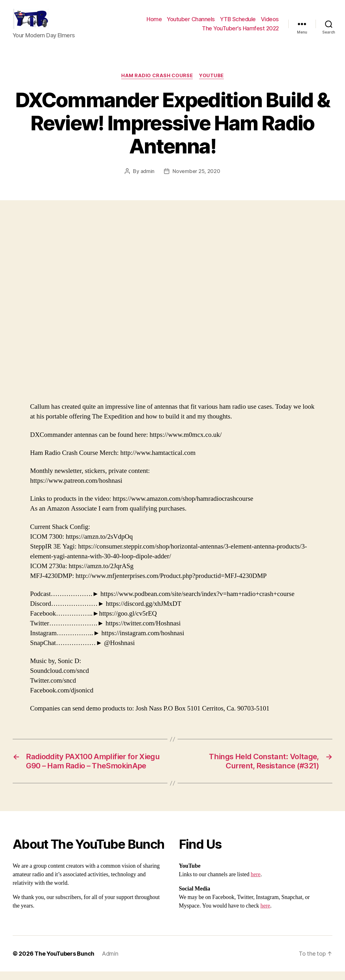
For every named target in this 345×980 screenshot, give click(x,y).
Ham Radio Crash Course (157, 84)
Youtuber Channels (191, 23)
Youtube (211, 84)
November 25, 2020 (196, 179)
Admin (110, 962)
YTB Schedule (238, 23)
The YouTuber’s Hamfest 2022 (240, 32)
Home (154, 23)
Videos (270, 23)
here (256, 883)
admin (148, 179)
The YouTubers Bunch (64, 962)
